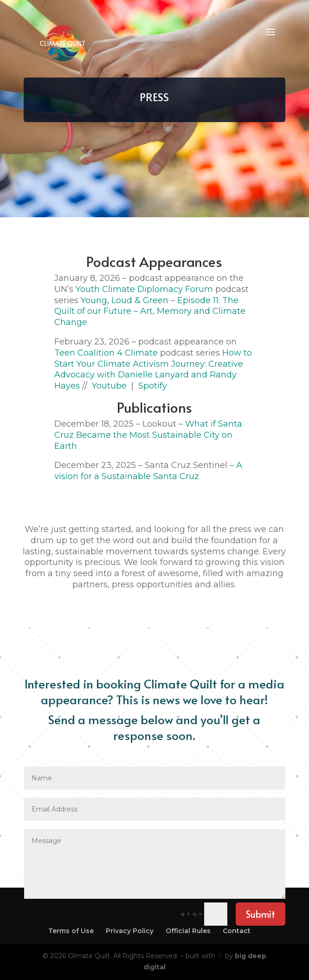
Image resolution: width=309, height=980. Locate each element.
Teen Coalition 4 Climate (106, 353)
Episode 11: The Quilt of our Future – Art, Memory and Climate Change (150, 312)
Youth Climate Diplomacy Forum (144, 289)
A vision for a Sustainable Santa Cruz (148, 471)
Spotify (153, 386)
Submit (261, 914)
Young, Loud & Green (125, 300)
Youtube (107, 386)
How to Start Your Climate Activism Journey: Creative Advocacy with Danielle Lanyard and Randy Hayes (153, 369)
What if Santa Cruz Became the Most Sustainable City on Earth (148, 435)
